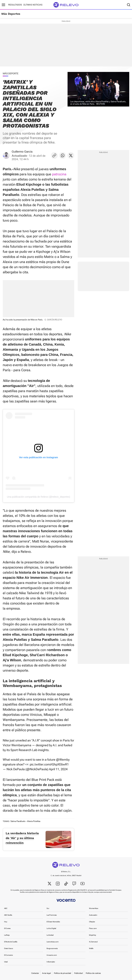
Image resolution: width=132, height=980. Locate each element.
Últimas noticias (33, 5)
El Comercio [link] (9, 955)
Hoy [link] (6, 922)
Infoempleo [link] (51, 962)
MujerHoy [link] (93, 935)
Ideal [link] (6, 962)
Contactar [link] (35, 973)
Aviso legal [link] (46, 973)
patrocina (59, 174)
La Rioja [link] (7, 935)
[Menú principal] (3, 5)
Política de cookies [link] (93, 973)
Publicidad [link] (78, 973)
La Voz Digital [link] (51, 928)
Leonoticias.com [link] (53, 942)
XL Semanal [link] (93, 942)
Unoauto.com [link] (52, 955)
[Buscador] (129, 5)
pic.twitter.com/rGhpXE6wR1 (49, 764)
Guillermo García (22, 152)
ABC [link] (6, 908)
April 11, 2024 (58, 769)
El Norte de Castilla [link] (11, 942)
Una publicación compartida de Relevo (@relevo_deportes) (38, 497)
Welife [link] (91, 948)
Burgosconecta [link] (52, 948)
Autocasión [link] (93, 915)
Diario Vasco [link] (9, 948)
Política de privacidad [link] (62, 973)
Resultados (15, 5)
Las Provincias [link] (52, 915)
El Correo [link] (7, 928)
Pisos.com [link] (93, 928)
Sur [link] (48, 908)
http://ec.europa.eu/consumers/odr (100, 892)
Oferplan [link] (92, 922)
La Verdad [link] (50, 935)
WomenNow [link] (94, 908)
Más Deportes (11, 14)
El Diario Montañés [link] (53, 922)
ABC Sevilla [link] (8, 915)
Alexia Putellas (34, 821)
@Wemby (63, 760)
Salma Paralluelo (18, 821)
